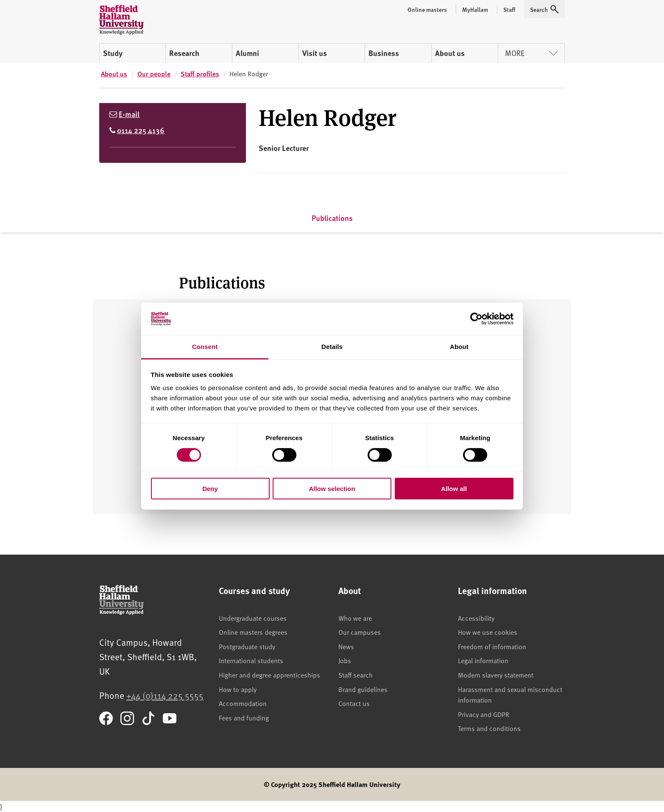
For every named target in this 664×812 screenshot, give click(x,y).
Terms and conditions (489, 728)
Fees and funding (244, 717)
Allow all (454, 489)
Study (113, 53)
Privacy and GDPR (484, 714)
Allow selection (332, 489)
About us (450, 53)
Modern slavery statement (496, 675)
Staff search (356, 675)
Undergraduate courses (253, 618)
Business (384, 53)
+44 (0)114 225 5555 (165, 695)
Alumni (247, 53)
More (531, 53)
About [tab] (459, 347)
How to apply (238, 689)
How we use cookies (488, 632)
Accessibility (476, 618)
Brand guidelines (363, 689)
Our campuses (360, 632)
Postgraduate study (247, 646)
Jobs (345, 660)
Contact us (354, 703)
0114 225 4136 (141, 130)
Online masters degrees (253, 632)
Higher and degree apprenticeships (269, 675)
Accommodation (243, 703)
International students (251, 660)
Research (184, 53)
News (346, 646)
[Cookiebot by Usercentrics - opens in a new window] (476, 319)
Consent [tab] (205, 347)
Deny (210, 489)
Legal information (483, 660)
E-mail (129, 114)
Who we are (355, 618)
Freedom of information (492, 646)
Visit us (315, 53)
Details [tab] (332, 347)
